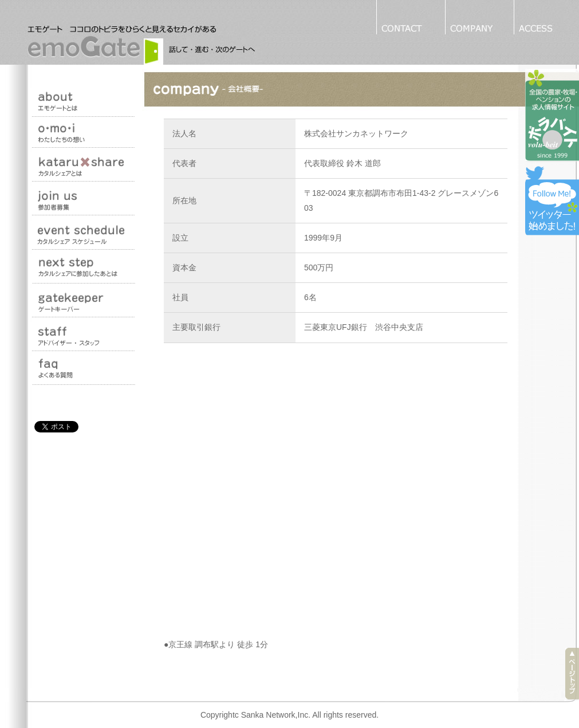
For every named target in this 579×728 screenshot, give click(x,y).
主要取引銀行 (196, 327)
